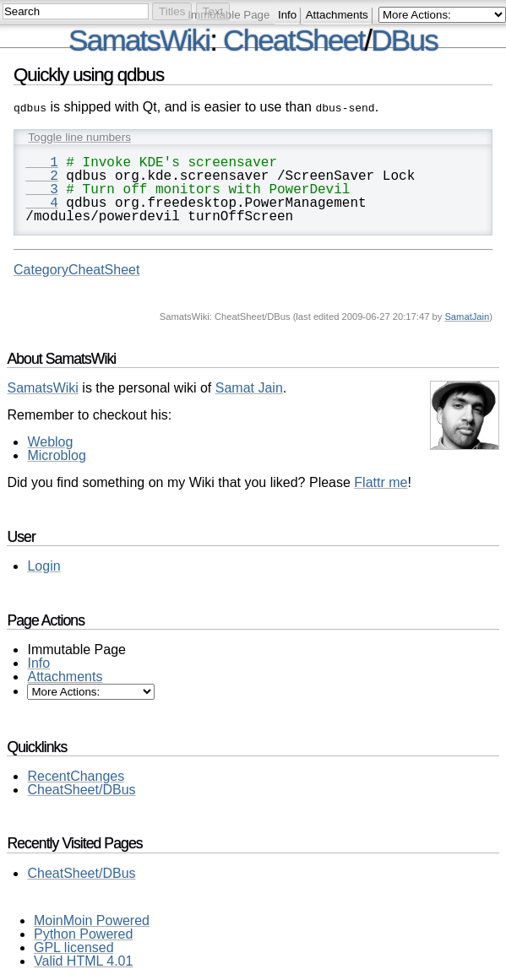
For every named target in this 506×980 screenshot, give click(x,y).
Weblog (50, 440)
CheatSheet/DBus (81, 788)
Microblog (56, 454)
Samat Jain (249, 386)
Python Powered (83, 932)
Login (44, 564)
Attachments (337, 15)
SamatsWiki (139, 40)
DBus (404, 40)
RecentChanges (76, 774)
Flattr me (381, 481)
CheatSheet (294, 40)
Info (287, 15)
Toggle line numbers (79, 135)
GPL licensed (74, 946)
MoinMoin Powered (92, 919)
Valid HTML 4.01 (83, 959)
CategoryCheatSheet (76, 268)
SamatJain (467, 315)
